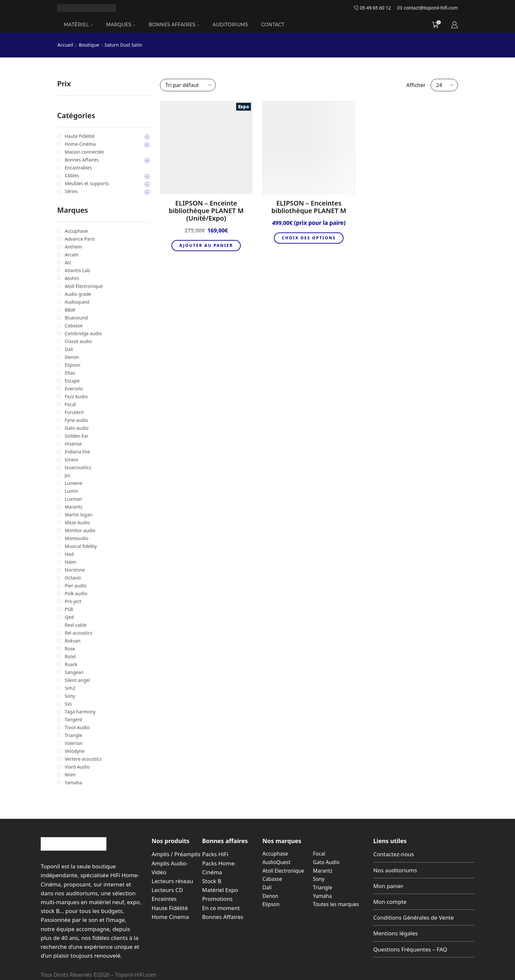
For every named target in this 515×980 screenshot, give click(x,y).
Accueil (65, 45)
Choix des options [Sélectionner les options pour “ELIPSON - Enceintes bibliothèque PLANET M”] (309, 238)
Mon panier (389, 886)
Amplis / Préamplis (176, 854)
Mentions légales (396, 933)
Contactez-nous (394, 854)
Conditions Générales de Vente (414, 917)
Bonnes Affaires (174, 25)
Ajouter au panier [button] (206, 246)
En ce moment (221, 908)
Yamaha (323, 895)
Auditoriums (230, 25)
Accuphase (276, 854)
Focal (319, 854)
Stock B (212, 881)
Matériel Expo (220, 890)
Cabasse (273, 879)
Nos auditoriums (395, 870)
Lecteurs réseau (173, 881)
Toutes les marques (337, 904)
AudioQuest (277, 862)
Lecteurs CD (168, 890)
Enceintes (164, 899)
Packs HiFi (215, 854)
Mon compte (390, 901)
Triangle (323, 887)
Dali (267, 887)
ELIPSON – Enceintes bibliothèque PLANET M (309, 207)
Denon (271, 895)
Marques (121, 25)
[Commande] (188, 85)
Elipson (271, 904)
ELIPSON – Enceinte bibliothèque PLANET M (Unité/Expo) (206, 210)
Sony (319, 879)
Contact (273, 25)
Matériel (78, 25)
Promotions (217, 899)
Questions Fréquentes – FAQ (410, 949)
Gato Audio (327, 862)
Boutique (88, 45)
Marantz (323, 870)
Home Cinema (170, 916)
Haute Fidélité (170, 908)
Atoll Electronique (284, 870)
